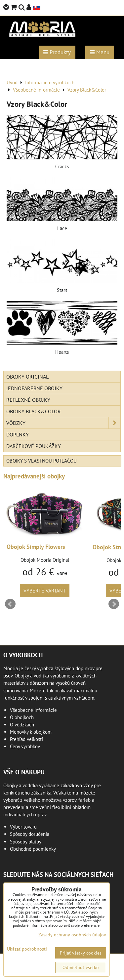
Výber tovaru (23, 827)
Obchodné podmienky (33, 849)
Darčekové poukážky (34, 446)
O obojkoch (22, 717)
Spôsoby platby (26, 842)
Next (114, 604)
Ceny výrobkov (25, 746)
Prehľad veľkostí (26, 739)
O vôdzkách (22, 725)
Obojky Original (27, 377)
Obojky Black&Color (34, 411)
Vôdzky (63, 423)
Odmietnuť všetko (81, 967)
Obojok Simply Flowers (36, 547)
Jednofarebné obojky (34, 388)
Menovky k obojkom (31, 732)
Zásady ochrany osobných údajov (72, 935)
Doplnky (18, 434)
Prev (10, 604)
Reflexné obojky (28, 400)
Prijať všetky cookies (81, 953)
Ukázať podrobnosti (27, 949)
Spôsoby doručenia (30, 834)
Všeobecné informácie (33, 710)
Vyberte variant (45, 591)
